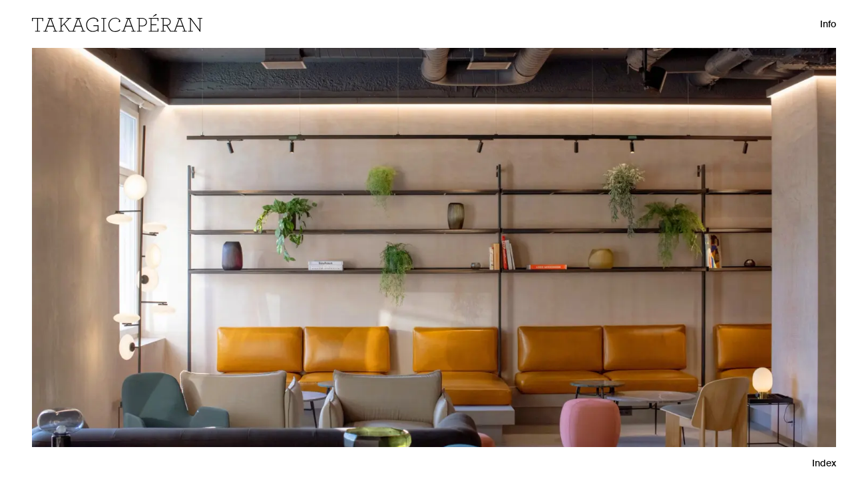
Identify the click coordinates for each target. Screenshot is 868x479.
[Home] (117, 23)
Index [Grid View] (824, 463)
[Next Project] (781, 239)
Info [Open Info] (828, 24)
